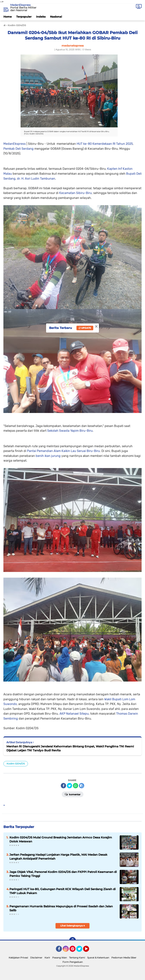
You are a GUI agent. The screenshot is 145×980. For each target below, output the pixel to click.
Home (8, 17)
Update (85, 328)
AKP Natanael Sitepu (74, 714)
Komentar (73, 794)
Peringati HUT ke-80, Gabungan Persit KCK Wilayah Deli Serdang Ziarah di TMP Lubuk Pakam (62, 891)
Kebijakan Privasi (18, 958)
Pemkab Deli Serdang (19, 149)
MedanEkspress (20, 5)
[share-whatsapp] (76, 786)
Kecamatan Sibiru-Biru (76, 193)
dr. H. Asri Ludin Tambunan (36, 179)
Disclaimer (36, 958)
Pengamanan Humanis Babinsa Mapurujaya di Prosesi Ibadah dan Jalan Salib (61, 908)
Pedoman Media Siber (124, 958)
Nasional (56, 17)
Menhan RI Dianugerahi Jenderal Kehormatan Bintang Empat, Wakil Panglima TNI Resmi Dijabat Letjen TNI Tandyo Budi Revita (70, 748)
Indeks (41, 17)
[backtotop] (72, 940)
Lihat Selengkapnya (73, 926)
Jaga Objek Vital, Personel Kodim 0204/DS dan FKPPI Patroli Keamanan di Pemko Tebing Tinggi (63, 874)
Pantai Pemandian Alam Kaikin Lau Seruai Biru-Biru (63, 451)
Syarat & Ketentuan (98, 958)
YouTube (89, 950)
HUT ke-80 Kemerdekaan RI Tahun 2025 (105, 144)
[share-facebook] (63, 786)
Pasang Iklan (60, 958)
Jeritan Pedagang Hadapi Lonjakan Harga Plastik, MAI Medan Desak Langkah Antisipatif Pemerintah (58, 857)
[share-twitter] (69, 786)
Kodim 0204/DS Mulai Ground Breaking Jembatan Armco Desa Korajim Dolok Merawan (61, 839)
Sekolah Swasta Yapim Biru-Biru (70, 431)
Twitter (81, 950)
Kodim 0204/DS (16, 764)
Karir (47, 958)
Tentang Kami (77, 958)
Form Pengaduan (73, 962)
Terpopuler (24, 17)
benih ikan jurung (48, 456)
